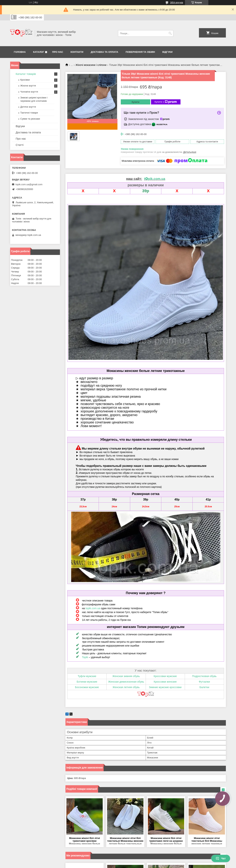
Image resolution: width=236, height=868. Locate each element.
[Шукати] (170, 33)
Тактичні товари (29, 113)
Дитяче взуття (28, 107)
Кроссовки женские (165, 682)
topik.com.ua (93, 608)
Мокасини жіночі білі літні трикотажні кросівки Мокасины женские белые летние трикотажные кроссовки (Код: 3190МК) (85, 841)
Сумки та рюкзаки (30, 119)
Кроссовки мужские (165, 676)
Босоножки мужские (87, 687)
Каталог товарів (26, 74)
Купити (136, 102)
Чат (221, 858)
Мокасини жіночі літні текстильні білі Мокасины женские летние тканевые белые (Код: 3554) (207, 841)
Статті (20, 145)
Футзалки (204, 682)
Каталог (39, 52)
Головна (20, 52)
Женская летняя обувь (126, 687)
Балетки (204, 687)
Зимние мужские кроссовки (165, 687)
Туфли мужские (87, 676)
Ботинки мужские (87, 682)
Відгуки (168, 52)
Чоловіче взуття (29, 92)
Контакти (77, 52)
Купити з (166, 102)
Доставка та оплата (104, 52)
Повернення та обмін (140, 52)
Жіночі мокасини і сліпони (91, 65)
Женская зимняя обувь (126, 676)
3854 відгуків (177, 3)
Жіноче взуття (28, 86)
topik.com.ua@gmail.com (29, 184)
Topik (85, 657)
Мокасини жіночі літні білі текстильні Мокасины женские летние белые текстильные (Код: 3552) (125, 841)
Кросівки (25, 80)
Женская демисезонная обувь (126, 682)
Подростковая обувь (204, 676)
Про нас (58, 52)
